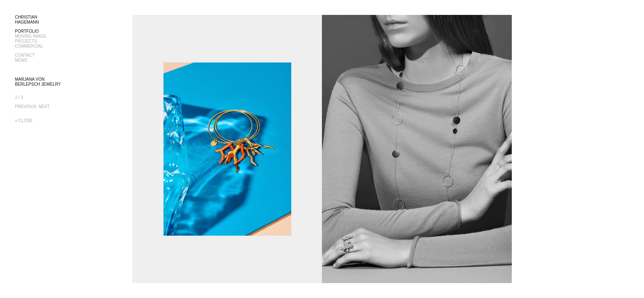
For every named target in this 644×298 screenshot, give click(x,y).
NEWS (21, 60)
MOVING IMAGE (31, 36)
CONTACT (25, 55)
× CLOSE (24, 121)
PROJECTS (26, 41)
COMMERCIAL (29, 46)
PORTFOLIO (27, 31)
